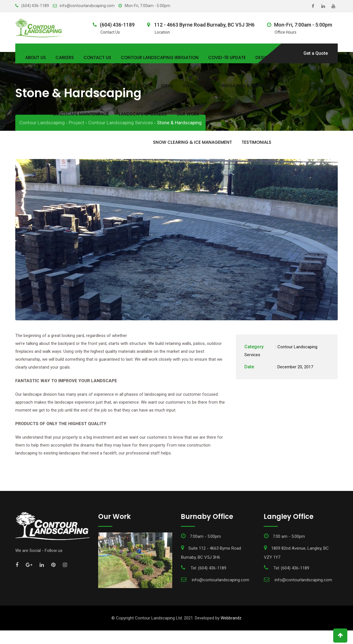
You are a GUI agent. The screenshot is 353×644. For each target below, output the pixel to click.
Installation (197, 86)
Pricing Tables (225, 114)
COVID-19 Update (227, 57)
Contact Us (97, 57)
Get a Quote (316, 53)
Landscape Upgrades (143, 114)
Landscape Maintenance (81, 114)
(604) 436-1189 (35, 6)
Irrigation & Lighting (246, 86)
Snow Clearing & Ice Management (192, 142)
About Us (35, 57)
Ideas (167, 86)
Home (146, 86)
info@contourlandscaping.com (87, 6)
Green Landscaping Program (96, 86)
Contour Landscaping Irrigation (160, 57)
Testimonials (256, 142)
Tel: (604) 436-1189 (208, 582)
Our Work (188, 114)
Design (263, 57)
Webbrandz (231, 632)
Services (261, 114)
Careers (65, 57)
